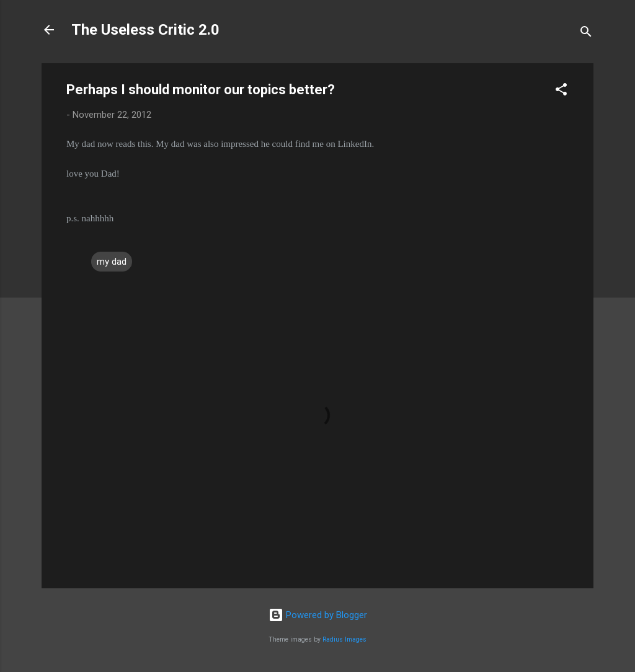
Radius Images (344, 639)
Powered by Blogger (318, 615)
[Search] (586, 34)
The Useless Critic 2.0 (145, 30)
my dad (112, 262)
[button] (561, 91)
